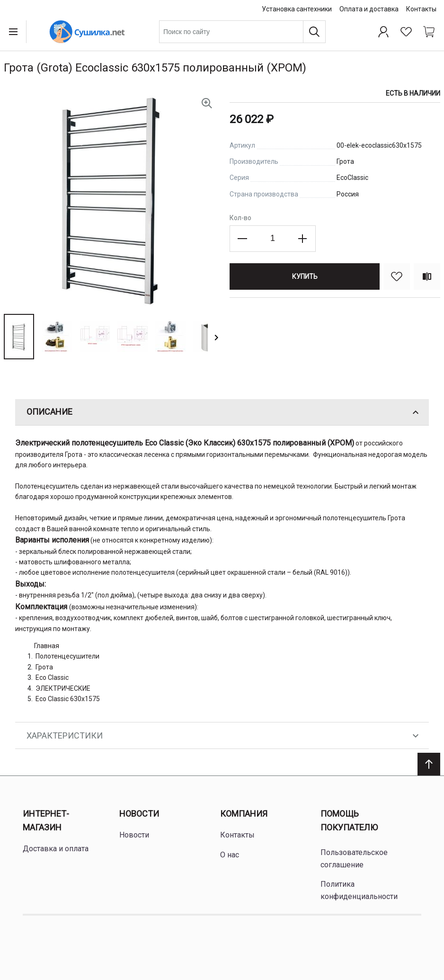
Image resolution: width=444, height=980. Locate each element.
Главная (47, 646)
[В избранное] (397, 276)
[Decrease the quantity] (243, 239)
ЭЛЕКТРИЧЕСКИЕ (63, 688)
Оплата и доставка (369, 9)
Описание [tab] (224, 412)
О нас (230, 855)
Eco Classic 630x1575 (68, 699)
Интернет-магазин (46, 820)
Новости (139, 814)
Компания (244, 814)
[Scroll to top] (429, 764)
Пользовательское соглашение (354, 859)
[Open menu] (15, 32)
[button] (19, 337)
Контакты (421, 9)
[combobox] (242, 32)
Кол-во (240, 218)
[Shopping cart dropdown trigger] (429, 32)
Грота (44, 667)
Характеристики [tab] (224, 736)
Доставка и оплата (56, 849)
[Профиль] (383, 32)
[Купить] (305, 276)
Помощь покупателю (349, 820)
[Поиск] (314, 32)
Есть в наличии (413, 93)
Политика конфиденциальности (359, 890)
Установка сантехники (297, 9)
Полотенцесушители (67, 656)
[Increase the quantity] (302, 239)
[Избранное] (406, 32)
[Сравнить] (427, 276)
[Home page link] (87, 32)
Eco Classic (52, 677)
